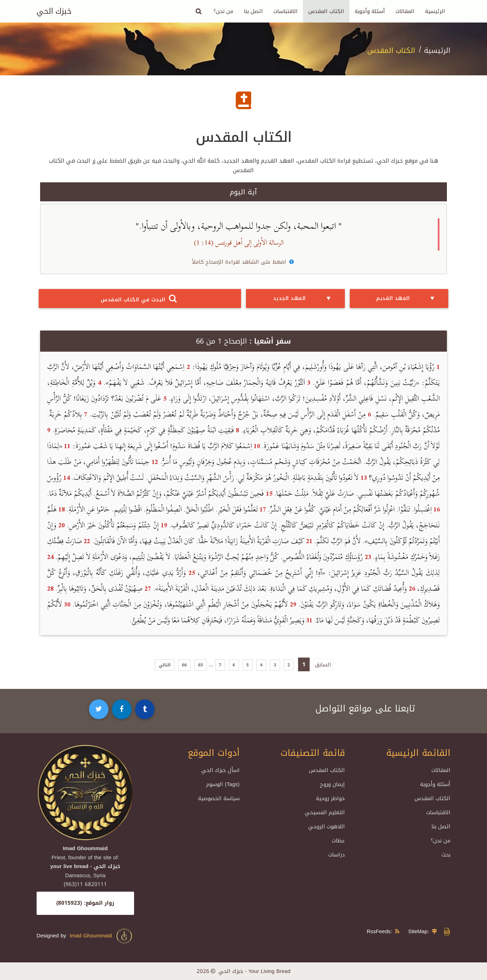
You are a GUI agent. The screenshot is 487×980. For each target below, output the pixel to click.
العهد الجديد (303, 299)
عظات (338, 841)
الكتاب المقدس (326, 11)
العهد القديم (407, 299)
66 (184, 665)
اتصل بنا (253, 11)
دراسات (337, 855)
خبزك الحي (54, 11)
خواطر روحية (330, 798)
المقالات (405, 11)
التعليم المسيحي (325, 812)
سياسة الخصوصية (219, 798)
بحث (446, 855)
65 (201, 665)
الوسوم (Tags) (223, 784)
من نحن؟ (223, 11)
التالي (165, 665)
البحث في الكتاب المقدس (140, 299)
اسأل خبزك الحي (220, 770)
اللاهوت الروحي (327, 827)
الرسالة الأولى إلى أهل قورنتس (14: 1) (239, 243)
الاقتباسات (286, 11)
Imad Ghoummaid (101, 936)
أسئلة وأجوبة (370, 11)
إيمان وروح (332, 784)
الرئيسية (435, 11)
